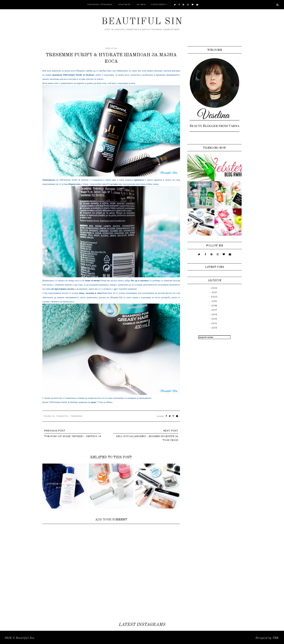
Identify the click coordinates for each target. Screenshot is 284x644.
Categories (158, 4)
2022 (214, 288)
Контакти (125, 4)
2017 (214, 310)
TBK (275, 638)
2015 (214, 319)
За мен (141, 4)
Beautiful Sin (142, 22)
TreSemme (77, 416)
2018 (214, 305)
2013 (214, 328)
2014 (214, 323)
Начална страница (100, 4)
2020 (214, 297)
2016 (214, 314)
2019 (214, 301)
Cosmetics (62, 416)
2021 (214, 292)
